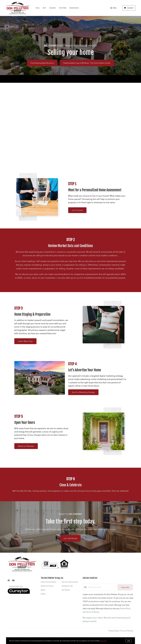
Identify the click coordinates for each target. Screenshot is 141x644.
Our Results (66, 590)
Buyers (43, 590)
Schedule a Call (67, 586)
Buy (45, 8)
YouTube (63, 8)
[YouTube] (13, 580)
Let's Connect (77, 210)
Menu (113, 8)
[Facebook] (9, 580)
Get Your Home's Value (70, 582)
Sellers (43, 594)
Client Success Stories (48, 582)
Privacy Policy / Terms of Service (121, 631)
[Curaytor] (19, 593)
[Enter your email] (102, 587)
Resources (74, 8)
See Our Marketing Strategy (83, 392)
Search (53, 8)
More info (103, 641)
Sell (38, 8)
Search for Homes (47, 586)
